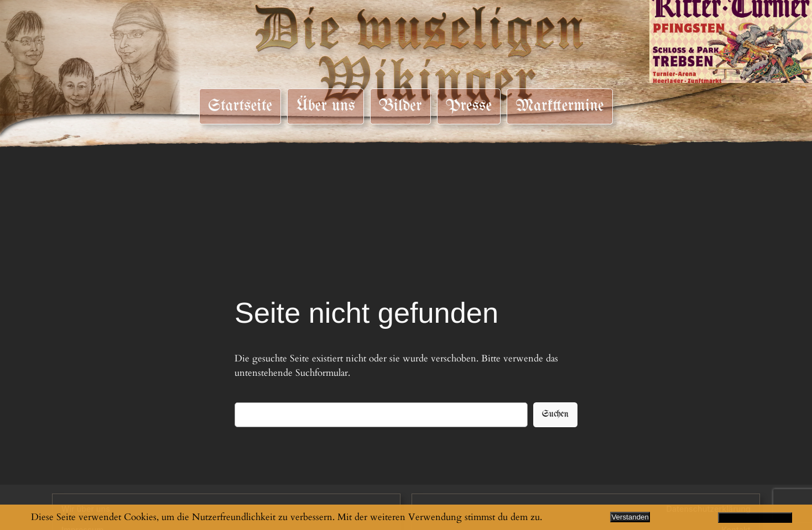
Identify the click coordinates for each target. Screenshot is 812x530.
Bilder (400, 106)
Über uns (326, 106)
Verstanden (630, 517)
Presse (469, 106)
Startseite (240, 106)
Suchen (555, 414)
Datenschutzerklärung (755, 518)
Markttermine (560, 106)
